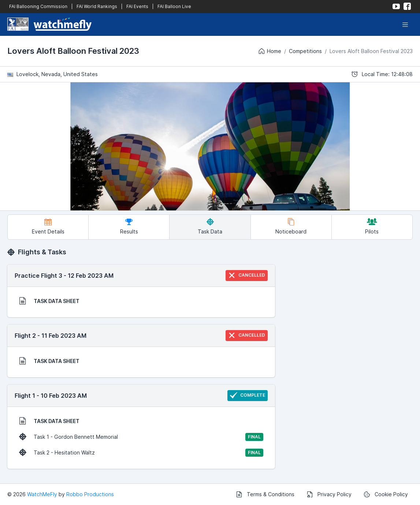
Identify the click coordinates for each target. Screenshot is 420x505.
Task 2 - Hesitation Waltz (141, 453)
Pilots (372, 226)
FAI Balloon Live (174, 6)
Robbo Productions (90, 494)
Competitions (305, 51)
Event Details (48, 226)
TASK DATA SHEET (49, 301)
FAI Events (137, 6)
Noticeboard (291, 226)
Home (270, 51)
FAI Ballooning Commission (38, 6)
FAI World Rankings (97, 6)
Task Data (210, 226)
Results (129, 226)
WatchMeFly (42, 494)
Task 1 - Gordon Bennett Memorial (141, 437)
